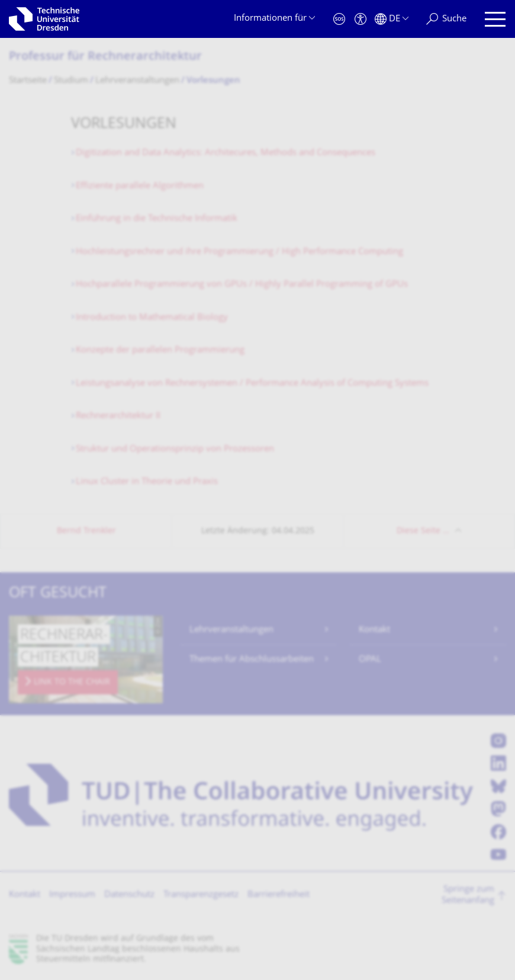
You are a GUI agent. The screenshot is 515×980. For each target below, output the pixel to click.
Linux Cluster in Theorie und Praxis (147, 482)
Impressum (72, 895)
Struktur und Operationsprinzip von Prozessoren (175, 449)
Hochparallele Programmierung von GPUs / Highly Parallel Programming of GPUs (242, 285)
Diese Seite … (423, 531)
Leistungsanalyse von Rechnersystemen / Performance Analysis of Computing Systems (252, 384)
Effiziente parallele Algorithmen (140, 186)
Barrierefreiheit (279, 895)
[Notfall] (339, 19)
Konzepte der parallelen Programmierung (160, 350)
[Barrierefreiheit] (360, 19)
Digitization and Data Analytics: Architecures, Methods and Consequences (226, 153)
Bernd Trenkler (86, 531)
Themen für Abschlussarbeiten (252, 660)
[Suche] (446, 19)
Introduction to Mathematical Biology (152, 318)
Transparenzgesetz (201, 895)
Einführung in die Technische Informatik (157, 219)
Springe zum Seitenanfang (468, 896)
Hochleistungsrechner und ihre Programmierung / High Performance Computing (239, 252)
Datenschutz (129, 895)
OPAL (370, 660)
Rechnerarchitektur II (118, 416)
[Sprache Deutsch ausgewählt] (392, 19)
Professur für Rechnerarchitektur (105, 57)
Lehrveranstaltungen (231, 630)
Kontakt (374, 630)
